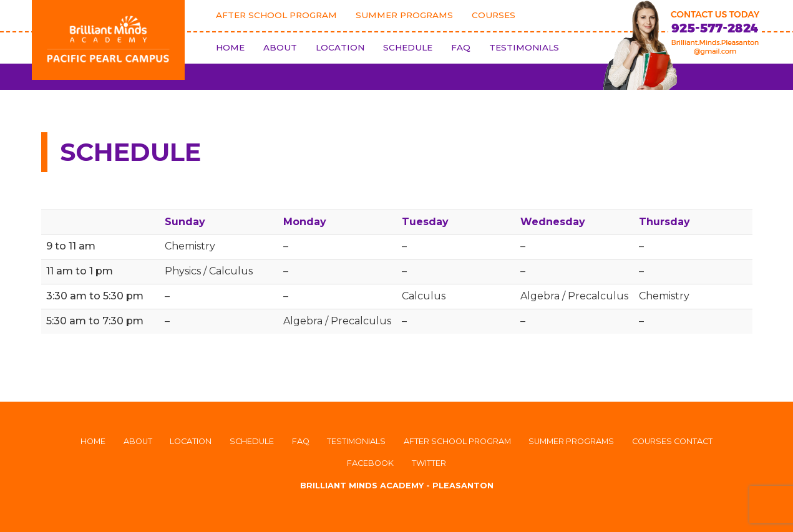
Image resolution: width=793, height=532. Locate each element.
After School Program (276, 15)
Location (340, 47)
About (280, 47)
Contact (693, 441)
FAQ (461, 47)
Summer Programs (404, 15)
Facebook (370, 463)
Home (230, 47)
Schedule (408, 47)
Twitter (429, 463)
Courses (494, 15)
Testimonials (524, 47)
